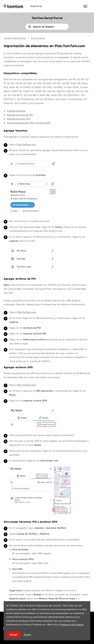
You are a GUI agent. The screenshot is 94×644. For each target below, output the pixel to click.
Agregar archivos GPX (19, 119)
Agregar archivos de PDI (20, 115)
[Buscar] (47, 27)
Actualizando (38, 38)
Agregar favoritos (16, 111)
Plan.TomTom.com (26, 144)
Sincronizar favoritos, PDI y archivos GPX (29, 123)
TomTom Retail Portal (15, 38)
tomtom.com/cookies (72, 625)
